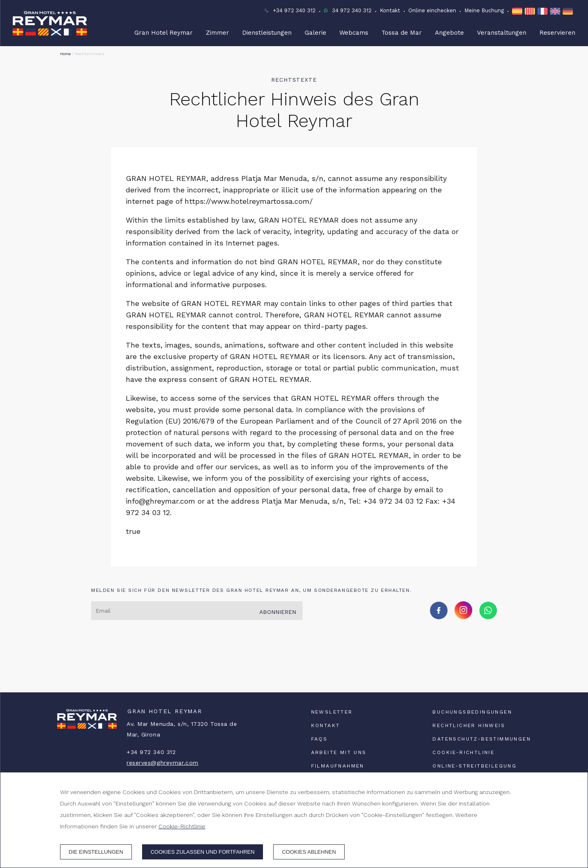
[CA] (531, 11)
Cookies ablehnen (309, 852)
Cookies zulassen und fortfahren (203, 852)
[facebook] (439, 617)
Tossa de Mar (402, 33)
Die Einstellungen (96, 852)
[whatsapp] (488, 617)
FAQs (320, 739)
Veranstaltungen (502, 33)
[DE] (569, 11)
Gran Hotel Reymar (164, 33)
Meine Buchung (484, 10)
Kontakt (390, 10)
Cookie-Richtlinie (463, 752)
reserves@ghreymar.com (163, 763)
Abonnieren (278, 612)
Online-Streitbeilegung (474, 766)
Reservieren (557, 33)
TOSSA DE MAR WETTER (294, 662)
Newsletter (332, 712)
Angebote (449, 33)
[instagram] (463, 617)
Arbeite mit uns (339, 752)
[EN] (556, 11)
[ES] (518, 11)
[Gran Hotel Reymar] (50, 23)
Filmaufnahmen (338, 766)
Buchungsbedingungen (472, 712)
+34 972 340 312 (294, 10)
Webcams (354, 33)
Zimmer (217, 33)
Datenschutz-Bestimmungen (482, 739)
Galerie (315, 33)
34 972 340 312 (352, 10)
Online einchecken (432, 10)
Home (65, 54)
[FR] (544, 11)
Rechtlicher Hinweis (469, 725)
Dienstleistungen (267, 33)
